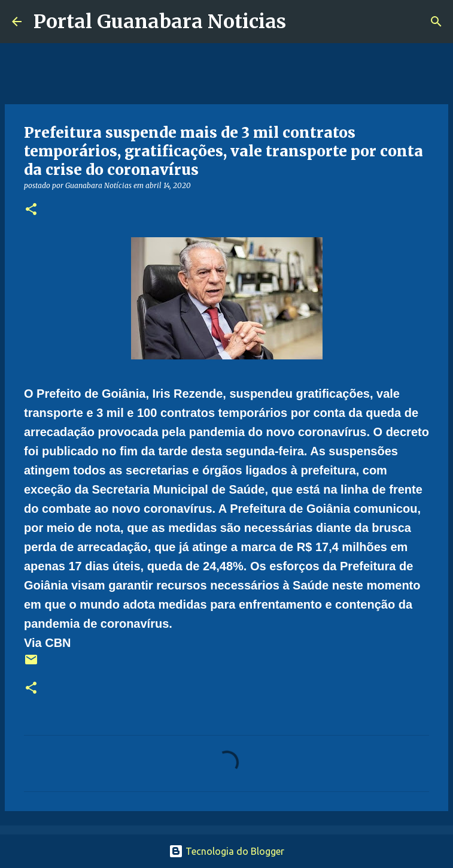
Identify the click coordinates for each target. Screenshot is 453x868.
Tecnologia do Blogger (226, 851)
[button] (31, 210)
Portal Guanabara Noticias (160, 22)
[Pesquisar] (303, 22)
